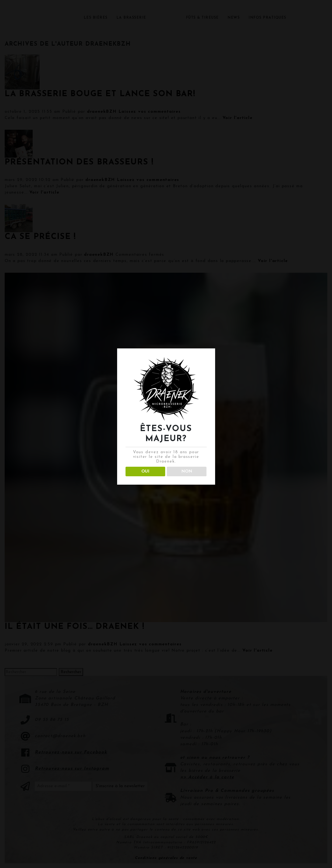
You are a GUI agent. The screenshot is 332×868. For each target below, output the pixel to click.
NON (187, 471)
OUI (145, 471)
